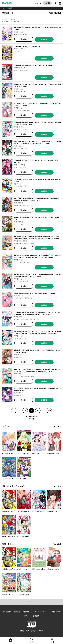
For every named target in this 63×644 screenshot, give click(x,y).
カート (32, 642)
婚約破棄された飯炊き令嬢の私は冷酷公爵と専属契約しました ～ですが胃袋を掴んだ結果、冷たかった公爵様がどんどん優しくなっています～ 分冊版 (37, 238)
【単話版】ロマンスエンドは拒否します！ (28, 46)
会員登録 (47, 3)
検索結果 (10, 8)
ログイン (38, 3)
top (3, 8)
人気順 (51, 13)
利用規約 (17, 612)
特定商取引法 (27, 612)
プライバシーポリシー (42, 612)
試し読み (24, 39)
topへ (32, 602)
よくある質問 (7, 612)
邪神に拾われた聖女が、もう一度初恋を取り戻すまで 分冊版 (35, 293)
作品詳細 (44, 39)
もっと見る (57, 426)
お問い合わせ (56, 612)
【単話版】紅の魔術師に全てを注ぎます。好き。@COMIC (34, 65)
